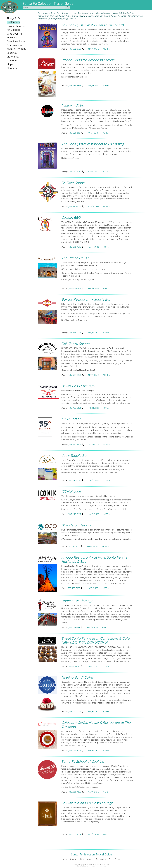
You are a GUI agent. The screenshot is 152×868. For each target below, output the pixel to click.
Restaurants (14, 22)
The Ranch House (75, 258)
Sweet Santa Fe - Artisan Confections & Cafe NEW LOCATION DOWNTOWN (95, 640)
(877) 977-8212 (76, 546)
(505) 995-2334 (76, 834)
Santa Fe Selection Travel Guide (48, 3)
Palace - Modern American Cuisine (88, 60)
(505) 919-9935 (76, 86)
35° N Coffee (71, 419)
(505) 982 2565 (76, 247)
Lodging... (12, 53)
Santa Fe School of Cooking (83, 761)
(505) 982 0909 (76, 49)
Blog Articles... (14, 68)
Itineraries (12, 60)
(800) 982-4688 (76, 792)
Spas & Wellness (16, 41)
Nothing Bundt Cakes (77, 677)
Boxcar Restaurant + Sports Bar (86, 299)
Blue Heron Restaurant (79, 525)
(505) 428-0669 (76, 514)
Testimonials (101, 859)
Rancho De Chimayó (77, 601)
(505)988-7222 (76, 333)
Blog (82, 859)
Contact (74, 859)
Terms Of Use (115, 859)
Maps (10, 64)
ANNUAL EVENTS (16, 49)
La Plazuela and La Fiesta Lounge (87, 803)
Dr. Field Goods (73, 183)
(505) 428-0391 (76, 408)
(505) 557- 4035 (76, 445)
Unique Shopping (16, 26)
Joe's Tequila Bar (75, 456)
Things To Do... (14, 18)
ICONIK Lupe (71, 491)
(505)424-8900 (76, 288)
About (90, 859)
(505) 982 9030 (76, 172)
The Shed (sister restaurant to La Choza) (92, 144)
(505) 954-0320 (76, 375)
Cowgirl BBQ (71, 217)
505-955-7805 (75, 588)
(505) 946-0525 (76, 480)
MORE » (106, 49)
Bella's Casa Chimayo (78, 386)
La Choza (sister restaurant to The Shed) (92, 25)
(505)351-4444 (75, 627)
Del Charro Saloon (75, 344)
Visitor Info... (13, 57)
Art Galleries (13, 30)
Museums (12, 37)
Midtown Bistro (73, 105)
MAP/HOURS (94, 49)
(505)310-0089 (76, 750)
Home (65, 859)
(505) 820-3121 (76, 133)
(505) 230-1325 (76, 712)
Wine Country (14, 34)
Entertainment (15, 45)
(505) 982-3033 (76, 206)
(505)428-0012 (76, 666)
